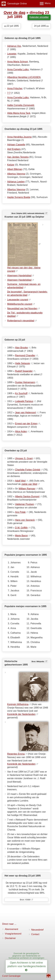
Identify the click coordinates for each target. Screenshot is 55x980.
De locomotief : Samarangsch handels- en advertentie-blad (27, 293)
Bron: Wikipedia (38, 661)
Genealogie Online (17, 4)
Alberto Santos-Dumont (27, 496)
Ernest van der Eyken (26, 424)
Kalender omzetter (39, 17)
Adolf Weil (20, 481)
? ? (9, 93)
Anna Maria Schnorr (18, 62)
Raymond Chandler (25, 355)
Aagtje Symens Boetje (19, 197)
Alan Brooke (21, 348)
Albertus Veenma (16, 174)
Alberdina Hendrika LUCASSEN (24, 77)
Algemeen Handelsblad (19, 276)
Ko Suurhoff (21, 393)
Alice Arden (21, 431)
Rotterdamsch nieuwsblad (21, 321)
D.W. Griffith (21, 528)
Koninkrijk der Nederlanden (21, 714)
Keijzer (11, 165)
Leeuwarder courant (18, 300)
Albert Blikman (15, 169)
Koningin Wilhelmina (18, 704)
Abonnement (12, 929)
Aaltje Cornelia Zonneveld (21, 105)
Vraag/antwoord (13, 934)
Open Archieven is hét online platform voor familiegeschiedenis (27, 966)
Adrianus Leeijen (16, 182)
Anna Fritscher (15, 88)
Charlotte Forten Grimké (28, 470)
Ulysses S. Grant (24, 458)
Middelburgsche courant (20, 304)
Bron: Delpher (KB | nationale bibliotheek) (28, 213)
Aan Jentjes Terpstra (18, 157)
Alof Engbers (14, 149)
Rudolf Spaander (24, 371)
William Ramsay (27, 489)
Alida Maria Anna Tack (19, 113)
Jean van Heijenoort (25, 412)
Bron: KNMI (25, 900)
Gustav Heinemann (25, 382)
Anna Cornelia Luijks (18, 69)
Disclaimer (10, 938)
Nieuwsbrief (37, 930)
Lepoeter (12, 54)
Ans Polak (20, 512)
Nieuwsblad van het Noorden (22, 309)
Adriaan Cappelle (16, 145)
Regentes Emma (16, 754)
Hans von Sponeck (25, 520)
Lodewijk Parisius (24, 401)
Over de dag (15, 13)
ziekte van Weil (29, 484)
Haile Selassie (22, 363)
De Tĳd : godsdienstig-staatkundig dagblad (25, 314)
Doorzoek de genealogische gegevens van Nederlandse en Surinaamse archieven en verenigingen (26, 956)
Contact (35, 934)
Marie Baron (21, 536)
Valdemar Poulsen (24, 504)
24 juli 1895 (41, 26)
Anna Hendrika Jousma (19, 137)
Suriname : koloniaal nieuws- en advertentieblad (24, 286)
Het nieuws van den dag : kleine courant (24, 269)
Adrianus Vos (14, 46)
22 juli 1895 (11, 26)
